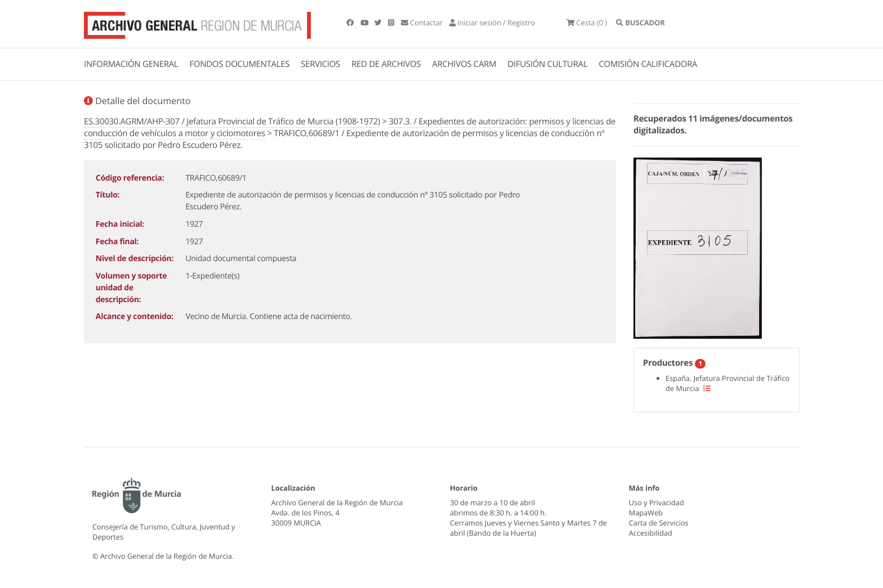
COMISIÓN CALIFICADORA (648, 64)
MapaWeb (646, 513)
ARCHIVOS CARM (464, 64)
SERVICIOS (320, 64)
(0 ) (587, 23)
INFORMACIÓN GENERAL (131, 64)
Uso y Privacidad (657, 502)
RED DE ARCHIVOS (386, 64)
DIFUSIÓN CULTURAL (547, 64)
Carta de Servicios (659, 523)
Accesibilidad (651, 533)
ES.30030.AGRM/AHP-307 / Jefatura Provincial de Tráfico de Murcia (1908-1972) (232, 122)
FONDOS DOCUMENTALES (239, 64)
